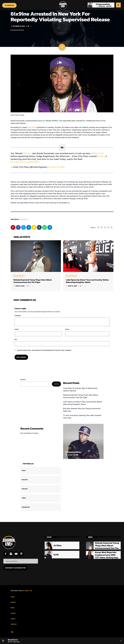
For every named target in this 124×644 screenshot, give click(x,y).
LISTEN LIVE (9, 5)
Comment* (18, 316)
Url (16, 339)
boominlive (24, 219)
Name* (17, 329)
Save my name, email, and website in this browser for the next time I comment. (44, 350)
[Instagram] (12, 632)
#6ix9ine (27, 153)
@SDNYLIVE (97, 153)
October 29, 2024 (56, 167)
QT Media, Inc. (28, 591)
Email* (68, 329)
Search (23, 380)
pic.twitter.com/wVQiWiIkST (25, 162)
